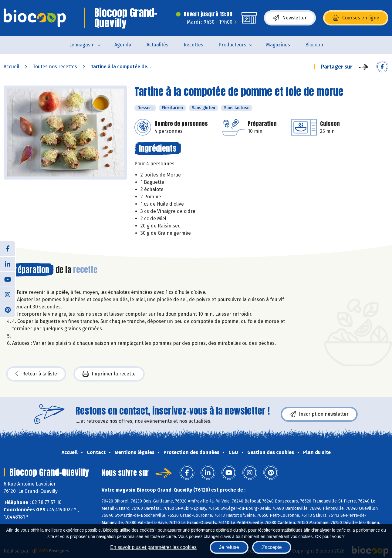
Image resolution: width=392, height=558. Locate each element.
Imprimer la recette (109, 374)
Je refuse (229, 547)
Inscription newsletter (319, 414)
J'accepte (272, 547)
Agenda (123, 45)
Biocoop (314, 45)
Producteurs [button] (232, 45)
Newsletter (290, 18)
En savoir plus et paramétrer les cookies (153, 547)
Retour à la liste (36, 374)
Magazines (278, 45)
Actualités (157, 45)
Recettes (193, 45)
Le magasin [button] (82, 45)
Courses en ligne (356, 18)
